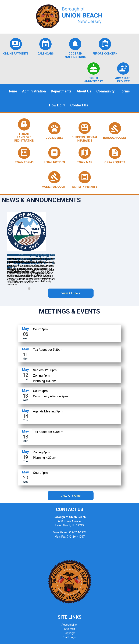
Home (12, 91)
